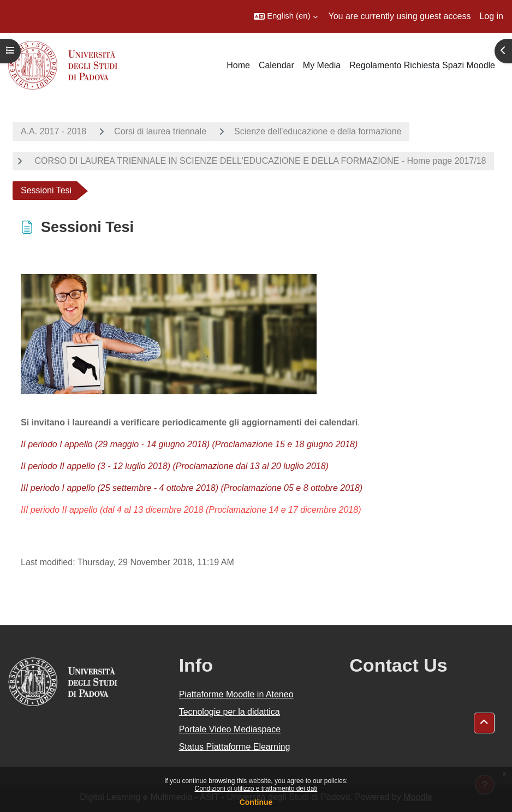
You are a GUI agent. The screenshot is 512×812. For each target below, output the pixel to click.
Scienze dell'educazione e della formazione (318, 131)
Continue (256, 802)
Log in (491, 16)
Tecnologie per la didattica (230, 712)
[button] (285, 16)
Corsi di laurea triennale (160, 131)
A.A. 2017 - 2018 (53, 131)
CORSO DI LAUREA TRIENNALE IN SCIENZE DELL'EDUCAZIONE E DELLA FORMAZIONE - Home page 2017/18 (259, 161)
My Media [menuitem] (322, 65)
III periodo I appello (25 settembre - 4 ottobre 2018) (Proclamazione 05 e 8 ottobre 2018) (192, 488)
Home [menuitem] (238, 65)
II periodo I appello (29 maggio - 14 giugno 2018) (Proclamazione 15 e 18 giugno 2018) (189, 444)
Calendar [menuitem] (276, 65)
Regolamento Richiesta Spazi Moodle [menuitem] (422, 65)
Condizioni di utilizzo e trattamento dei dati (256, 789)
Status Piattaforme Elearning (235, 747)
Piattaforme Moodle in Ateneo (236, 694)
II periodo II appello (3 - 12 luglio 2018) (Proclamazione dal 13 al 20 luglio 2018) (175, 466)
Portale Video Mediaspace (230, 729)
